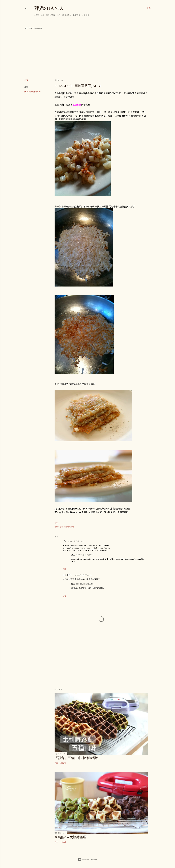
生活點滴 (85, 15)
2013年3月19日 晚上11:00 (85, 584)
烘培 (42, 15)
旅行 (58, 15)
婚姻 (63, 15)
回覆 (64, 569)
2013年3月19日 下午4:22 (83, 575)
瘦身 (47, 15)
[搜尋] (149, 8)
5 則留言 (63, 763)
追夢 (52, 15)
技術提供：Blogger (87, 860)
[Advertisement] (101, 662)
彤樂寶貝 (75, 15)
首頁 (36, 15)
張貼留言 (63, 842)
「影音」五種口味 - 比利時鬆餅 (77, 758)
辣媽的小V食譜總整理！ (72, 837)
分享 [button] (26, 80)
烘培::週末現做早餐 (33, 92)
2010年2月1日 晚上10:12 (76, 541)
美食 (68, 15)
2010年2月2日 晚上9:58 (85, 555)
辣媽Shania (49, 8)
